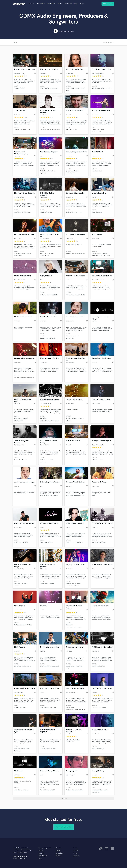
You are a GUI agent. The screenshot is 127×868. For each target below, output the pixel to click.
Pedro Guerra (18, 751)
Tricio (93, 707)
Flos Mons (17, 377)
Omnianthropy (70, 542)
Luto (75, 542)
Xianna (16, 460)
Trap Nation (46, 542)
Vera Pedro (105, 790)
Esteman (20, 790)
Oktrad (16, 212)
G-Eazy (42, 88)
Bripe (41, 666)
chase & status (48, 88)
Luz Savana (100, 460)
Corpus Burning (70, 338)
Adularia (94, 542)
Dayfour (48, 749)
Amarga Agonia (55, 666)
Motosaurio (31, 377)
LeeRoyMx (25, 419)
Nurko (51, 542)
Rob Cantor (23, 130)
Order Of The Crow (45, 256)
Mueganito (24, 460)
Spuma (104, 542)
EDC (41, 790)
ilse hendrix (51, 584)
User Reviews (43, 856)
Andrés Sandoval (70, 336)
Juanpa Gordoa (96, 792)
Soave (68, 91)
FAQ (40, 858)
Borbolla (29, 666)
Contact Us (77, 856)
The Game (17, 88)
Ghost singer (77, 171)
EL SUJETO (98, 707)
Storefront (59, 848)
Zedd (23, 88)
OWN (76, 130)
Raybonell (99, 542)
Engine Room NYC (96, 132)
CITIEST (103, 666)
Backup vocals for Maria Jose (73, 586)
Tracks (60, 4)
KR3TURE (55, 295)
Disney (28, 130)
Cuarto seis (43, 749)
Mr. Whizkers (17, 542)
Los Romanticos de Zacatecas (47, 421)
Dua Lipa (49, 130)
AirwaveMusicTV (51, 790)
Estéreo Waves (18, 666)
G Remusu (94, 460)
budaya (42, 584)
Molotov (16, 707)
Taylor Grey (17, 130)
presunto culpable (101, 749)
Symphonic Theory (71, 212)
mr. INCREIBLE (25, 542)
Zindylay (76, 253)
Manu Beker (43, 212)
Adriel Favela (24, 584)
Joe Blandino (95, 212)
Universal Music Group (50, 171)
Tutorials (76, 851)
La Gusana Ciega (18, 256)
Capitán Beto (43, 460)
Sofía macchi (24, 625)
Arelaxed (77, 336)
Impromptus (79, 212)
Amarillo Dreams (24, 377)
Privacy (75, 853)
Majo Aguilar (17, 584)
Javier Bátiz (69, 666)
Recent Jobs (41, 4)
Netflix (68, 130)
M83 (93, 171)
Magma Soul (82, 253)
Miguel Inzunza (26, 749)
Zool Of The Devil (70, 707)
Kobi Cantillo (26, 790)
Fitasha (42, 171)
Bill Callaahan (43, 419)
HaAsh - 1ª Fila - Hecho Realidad (100, 253)
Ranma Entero (69, 625)
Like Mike (42, 295)
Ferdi (54, 707)
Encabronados (44, 462)
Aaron (16, 790)
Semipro (24, 666)
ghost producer (70, 171)
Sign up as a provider (45, 848)
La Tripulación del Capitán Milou (74, 627)
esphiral (94, 749)
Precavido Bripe (47, 666)
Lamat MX (43, 336)
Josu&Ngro (81, 790)
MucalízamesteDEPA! (97, 790)
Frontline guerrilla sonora (72, 419)
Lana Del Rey (43, 130)
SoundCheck (68, 4)
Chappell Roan (102, 88)
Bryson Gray (43, 173)
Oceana (24, 707)
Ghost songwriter (70, 173)
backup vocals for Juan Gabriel (73, 584)
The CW (72, 130)
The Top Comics (70, 253)
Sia (21, 88)
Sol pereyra (69, 421)
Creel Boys (69, 790)
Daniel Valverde (44, 707)
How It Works (51, 4)
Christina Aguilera (56, 130)
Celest (101, 171)
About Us (41, 853)
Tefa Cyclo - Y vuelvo (105, 256)
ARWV (45, 790)
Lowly (41, 542)
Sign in (82, 4)
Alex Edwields (50, 460)
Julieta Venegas (18, 253)
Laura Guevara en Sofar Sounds (48, 338)
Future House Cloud (80, 88)
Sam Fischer (55, 88)
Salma (68, 295)
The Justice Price (44, 253)
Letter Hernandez (18, 421)
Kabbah (68, 668)
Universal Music (96, 130)
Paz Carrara (17, 625)
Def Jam (102, 130)
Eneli (20, 707)
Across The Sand (22, 212)
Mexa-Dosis (75, 790)
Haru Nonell (79, 542)
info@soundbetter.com (20, 856)
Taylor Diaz (49, 212)
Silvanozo (81, 419)
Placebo (97, 171)
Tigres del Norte (18, 586)
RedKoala (53, 749)
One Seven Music (70, 88)
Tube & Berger (49, 295)
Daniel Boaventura (27, 253)
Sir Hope (29, 625)
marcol (46, 584)
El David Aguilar (18, 749)
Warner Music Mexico (75, 295)
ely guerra (57, 421)
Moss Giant (104, 707)
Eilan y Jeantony (18, 419)
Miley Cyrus (95, 88)
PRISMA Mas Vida (96, 666)
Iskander (83, 295)
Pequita (29, 212)
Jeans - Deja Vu (96, 256)
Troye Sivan (109, 88)
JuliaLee (51, 253)
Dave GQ (50, 707)
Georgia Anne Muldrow (78, 666)
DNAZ (20, 460)
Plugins (76, 4)
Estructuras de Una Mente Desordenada (75, 710)
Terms (75, 848)
